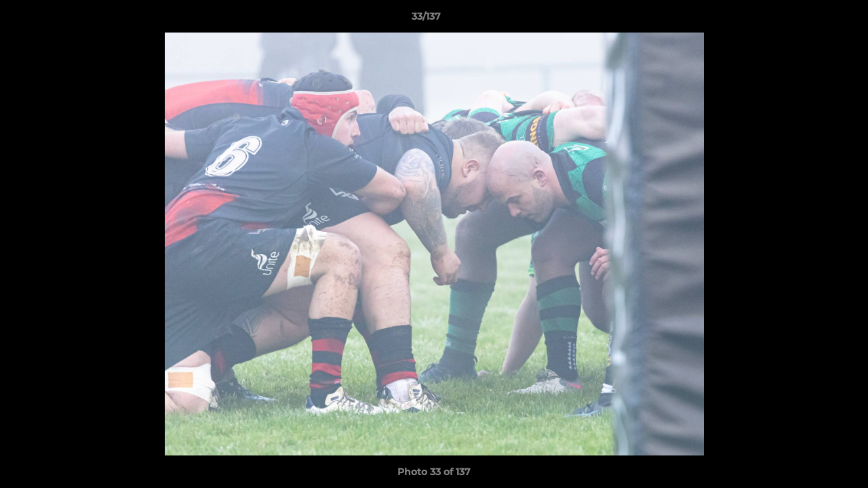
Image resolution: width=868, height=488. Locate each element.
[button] (811, 20)
